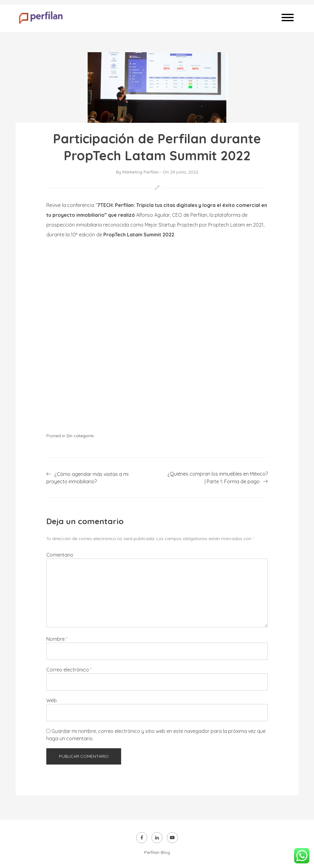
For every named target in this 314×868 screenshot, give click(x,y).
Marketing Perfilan (141, 172)
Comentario (60, 555)
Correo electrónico (69, 670)
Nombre (57, 639)
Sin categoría (80, 436)
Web (52, 700)
